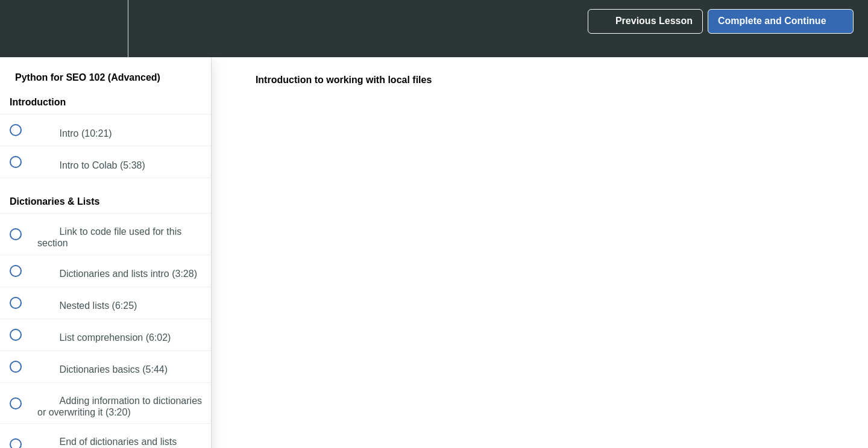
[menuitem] (105, 29)
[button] (22, 29)
